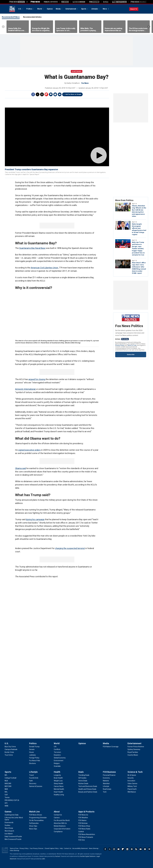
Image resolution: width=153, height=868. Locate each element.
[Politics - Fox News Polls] (35, 761)
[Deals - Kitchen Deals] (83, 783)
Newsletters (141, 849)
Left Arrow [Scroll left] (3, 27)
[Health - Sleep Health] (58, 783)
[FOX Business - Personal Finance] (109, 775)
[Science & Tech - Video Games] (132, 783)
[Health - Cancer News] (59, 786)
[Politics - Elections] (32, 763)
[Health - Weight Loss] (58, 781)
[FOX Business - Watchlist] (106, 783)
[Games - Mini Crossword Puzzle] (13, 839)
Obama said (21, 468)
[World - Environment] (59, 761)
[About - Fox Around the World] (62, 820)
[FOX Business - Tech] (105, 792)
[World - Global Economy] (60, 758)
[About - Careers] (57, 818)
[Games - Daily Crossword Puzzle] (13, 836)
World (40, 9)
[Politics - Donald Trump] (34, 747)
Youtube (118, 849)
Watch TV (134, 9)
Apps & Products (86, 812)
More (105, 9)
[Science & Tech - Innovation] (131, 781)
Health (57, 772)
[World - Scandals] (57, 766)
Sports (84, 9)
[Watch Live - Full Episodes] (34, 823)
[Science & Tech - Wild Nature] (132, 792)
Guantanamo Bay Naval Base (32, 248)
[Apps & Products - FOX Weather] (83, 818)
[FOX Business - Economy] (106, 778)
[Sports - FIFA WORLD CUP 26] (12, 800)
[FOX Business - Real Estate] (107, 789)
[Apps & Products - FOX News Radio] (84, 829)
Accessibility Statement (80, 848)
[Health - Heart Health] (58, 792)
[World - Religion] (57, 763)
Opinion (50, 9)
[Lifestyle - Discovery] (33, 783)
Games (8, 812)
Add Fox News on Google (73, 94)
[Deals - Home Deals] (83, 781)
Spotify (145, 849)
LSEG (43, 859)
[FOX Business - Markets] (106, 781)
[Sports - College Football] (10, 778)
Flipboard (46, 94)
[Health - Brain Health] (58, 778)
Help (61, 848)
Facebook (33, 94)
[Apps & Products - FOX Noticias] (83, 823)
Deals (81, 772)
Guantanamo (77, 71)
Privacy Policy (120, 345)
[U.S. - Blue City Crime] (10, 747)
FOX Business (109, 772)
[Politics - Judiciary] (32, 755)
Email (60, 94)
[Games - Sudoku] (7, 825)
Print (55, 94)
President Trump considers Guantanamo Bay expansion (31, 169)
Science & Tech (135, 772)
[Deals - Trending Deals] (84, 775)
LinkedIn (127, 849)
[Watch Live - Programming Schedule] (38, 818)
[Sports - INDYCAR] (8, 786)
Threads (42, 94)
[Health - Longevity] (57, 775)
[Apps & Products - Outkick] (81, 832)
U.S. (20, 9)
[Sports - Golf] (6, 795)
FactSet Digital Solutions (88, 856)
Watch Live (34, 812)
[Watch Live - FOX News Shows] (36, 815)
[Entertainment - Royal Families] (133, 752)
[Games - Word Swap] (9, 828)
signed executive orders (29, 450)
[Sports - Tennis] (7, 797)
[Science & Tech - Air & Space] (132, 775)
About (57, 812)
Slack (132, 849)
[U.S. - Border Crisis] (9, 752)
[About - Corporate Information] (62, 829)
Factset (57, 856)
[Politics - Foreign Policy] (34, 758)
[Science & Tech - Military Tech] (132, 786)
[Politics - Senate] (32, 749)
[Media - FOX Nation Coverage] (111, 747)
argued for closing (37, 379)
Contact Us (68, 848)
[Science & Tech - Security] (131, 778)
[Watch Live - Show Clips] (33, 826)
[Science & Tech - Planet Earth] (132, 789)
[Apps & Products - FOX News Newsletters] (87, 834)
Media (58, 9)
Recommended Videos (11, 17)
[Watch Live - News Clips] (33, 829)
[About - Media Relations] (60, 826)
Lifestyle (95, 9)
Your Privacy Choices (37, 848)
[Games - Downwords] (9, 822)
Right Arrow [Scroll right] (149, 27)
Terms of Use (132, 345)
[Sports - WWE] (7, 806)
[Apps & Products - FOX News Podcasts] (86, 837)
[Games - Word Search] (9, 831)
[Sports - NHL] (6, 792)
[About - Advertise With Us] (60, 823)
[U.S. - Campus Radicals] (11, 749)
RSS (136, 849)
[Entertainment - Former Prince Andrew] (136, 747)
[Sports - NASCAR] (8, 783)
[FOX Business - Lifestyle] (106, 786)
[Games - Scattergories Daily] (12, 815)
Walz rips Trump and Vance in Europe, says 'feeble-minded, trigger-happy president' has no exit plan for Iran (138, 249)
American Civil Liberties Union (44, 268)
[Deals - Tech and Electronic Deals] (88, 786)
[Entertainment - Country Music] (133, 755)
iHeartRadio (149, 849)
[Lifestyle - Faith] (31, 781)
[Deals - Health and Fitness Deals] (87, 789)
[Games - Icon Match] (9, 834)
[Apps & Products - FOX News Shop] (84, 826)
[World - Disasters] (57, 755)
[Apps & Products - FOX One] (82, 840)
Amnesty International (25, 389)
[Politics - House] (32, 752)
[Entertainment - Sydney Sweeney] (134, 749)
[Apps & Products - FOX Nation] (82, 820)
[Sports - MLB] (6, 781)
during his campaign (35, 519)
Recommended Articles (32, 17)
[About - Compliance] (58, 832)
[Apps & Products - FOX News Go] (83, 815)
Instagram (114, 849)
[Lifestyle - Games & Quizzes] (36, 786)
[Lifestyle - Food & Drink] (34, 778)
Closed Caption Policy (52, 848)
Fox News (12, 9)
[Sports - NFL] (6, 775)
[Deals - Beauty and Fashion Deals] (88, 792)
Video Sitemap (14, 851)
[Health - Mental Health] (59, 789)
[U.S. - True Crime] (9, 755)
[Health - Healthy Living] (59, 795)
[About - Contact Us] (58, 815)
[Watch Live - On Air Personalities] (36, 820)
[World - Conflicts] (57, 749)
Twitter (38, 94)
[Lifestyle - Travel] (31, 775)
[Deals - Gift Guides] (82, 778)
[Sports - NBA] (6, 789)
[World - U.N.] (55, 747)
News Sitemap (94, 848)
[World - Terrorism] (57, 752)
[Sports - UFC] (6, 803)
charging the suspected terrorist (70, 548)
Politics (29, 9)
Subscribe (131, 354)
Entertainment (71, 9)
